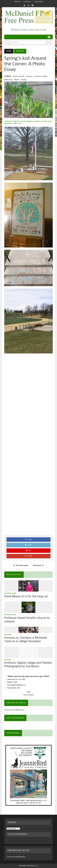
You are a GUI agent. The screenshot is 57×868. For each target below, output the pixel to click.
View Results (28, 695)
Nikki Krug (8, 79)
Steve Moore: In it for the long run (26, 597)
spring (24, 79)
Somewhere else (14, 688)
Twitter (17, 2)
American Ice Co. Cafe (16, 679)
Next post (38, 565)
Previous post (21, 565)
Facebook (27, 2)
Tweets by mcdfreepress (14, 710)
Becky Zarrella (19, 76)
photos (17, 79)
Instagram (39, 2)
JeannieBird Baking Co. (16, 685)
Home (14, 593)
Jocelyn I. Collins (41, 76)
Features (29, 76)
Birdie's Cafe (12, 682)
